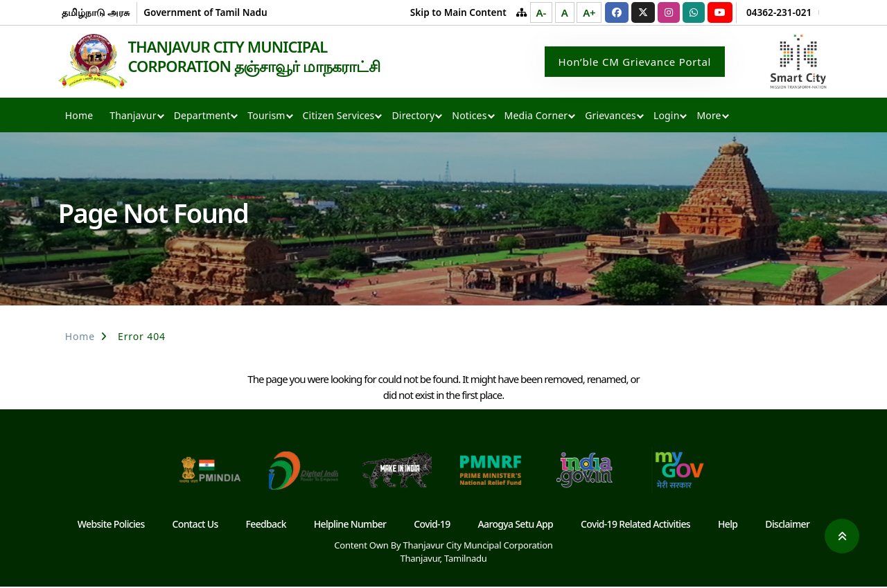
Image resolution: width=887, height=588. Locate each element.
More (709, 117)
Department (202, 117)
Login (666, 117)
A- (541, 12)
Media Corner (536, 117)
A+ (589, 12)
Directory (413, 117)
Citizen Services (339, 117)
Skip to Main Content (458, 12)
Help (728, 525)
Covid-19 (432, 525)
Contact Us (195, 525)
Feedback (266, 525)
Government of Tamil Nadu (205, 12)
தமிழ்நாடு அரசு (96, 12)
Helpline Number (350, 525)
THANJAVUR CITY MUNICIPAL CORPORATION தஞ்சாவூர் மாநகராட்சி (262, 57)
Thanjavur (133, 117)
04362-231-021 (779, 12)
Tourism (266, 117)
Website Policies (111, 525)
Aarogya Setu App (516, 525)
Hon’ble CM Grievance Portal (635, 62)
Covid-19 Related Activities (635, 525)
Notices (469, 117)
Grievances (611, 117)
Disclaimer (787, 525)
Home (79, 117)
